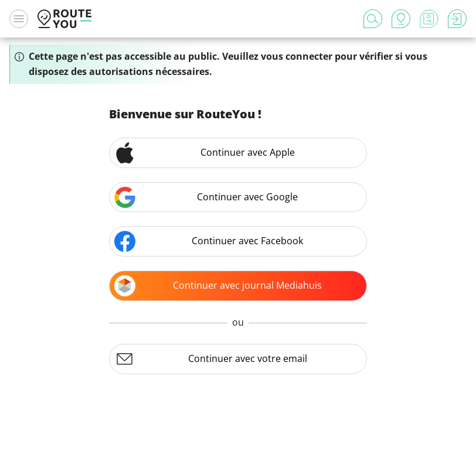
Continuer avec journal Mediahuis (218, 286)
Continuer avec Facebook (209, 241)
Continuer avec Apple (205, 153)
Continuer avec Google (206, 197)
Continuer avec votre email (211, 359)
